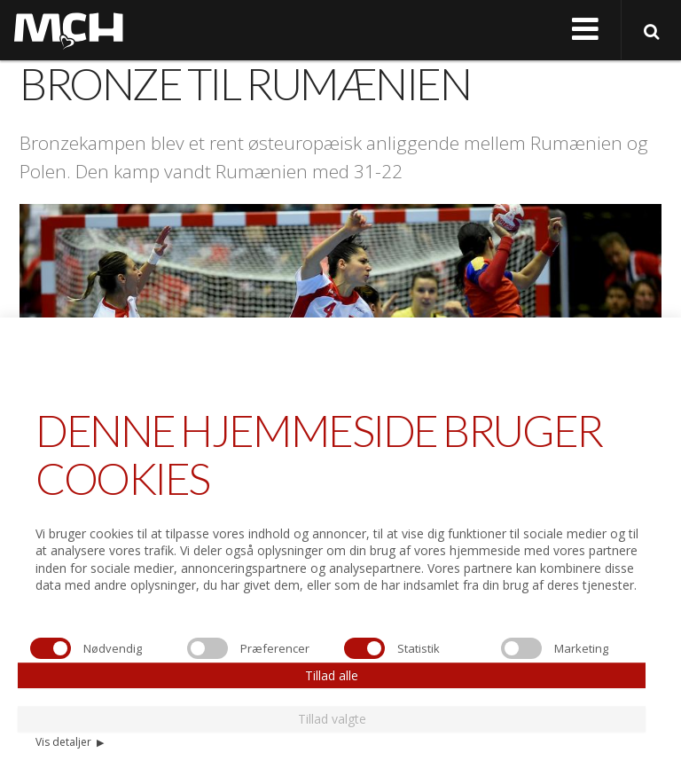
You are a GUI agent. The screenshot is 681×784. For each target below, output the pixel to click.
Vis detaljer (70, 742)
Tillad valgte (332, 719)
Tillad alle (332, 675)
